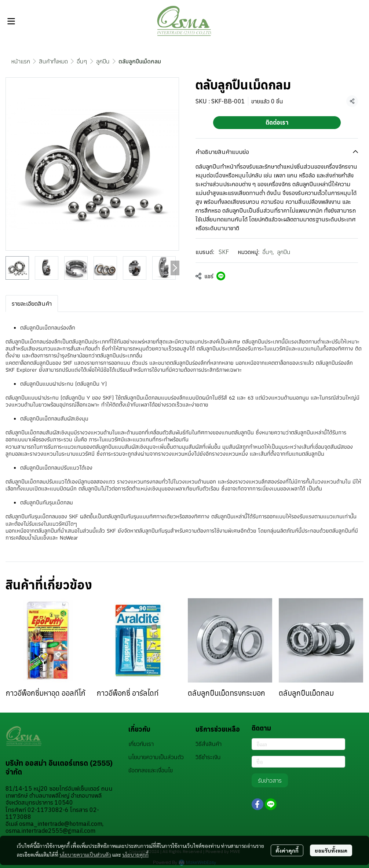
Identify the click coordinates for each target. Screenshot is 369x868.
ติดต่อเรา (277, 122)
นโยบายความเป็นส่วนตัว (85, 854)
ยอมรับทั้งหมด (331, 850)
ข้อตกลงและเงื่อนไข (151, 770)
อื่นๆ (82, 61)
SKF (224, 252)
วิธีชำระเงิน (208, 757)
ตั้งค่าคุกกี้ (287, 850)
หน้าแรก (21, 61)
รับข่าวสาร (270, 780)
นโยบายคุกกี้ (135, 854)
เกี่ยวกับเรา (141, 744)
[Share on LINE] (221, 276)
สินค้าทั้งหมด (53, 61)
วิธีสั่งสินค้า (209, 744)
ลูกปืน (103, 61)
